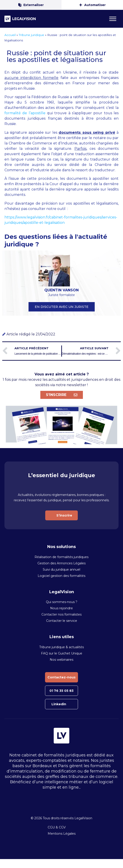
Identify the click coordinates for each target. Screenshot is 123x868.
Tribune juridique (31, 35)
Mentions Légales (62, 834)
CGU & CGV (57, 827)
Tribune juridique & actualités (61, 647)
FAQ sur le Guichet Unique (62, 653)
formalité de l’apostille (25, 113)
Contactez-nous (61, 677)
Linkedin (59, 704)
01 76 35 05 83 (61, 691)
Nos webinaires (61, 660)
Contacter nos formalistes (61, 614)
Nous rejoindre (61, 608)
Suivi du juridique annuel (61, 569)
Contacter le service (62, 621)
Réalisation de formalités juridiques (61, 557)
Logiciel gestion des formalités (61, 576)
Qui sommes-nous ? (62, 602)
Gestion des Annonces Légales (61, 563)
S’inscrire (64, 515)
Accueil (10, 35)
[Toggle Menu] (113, 19)
